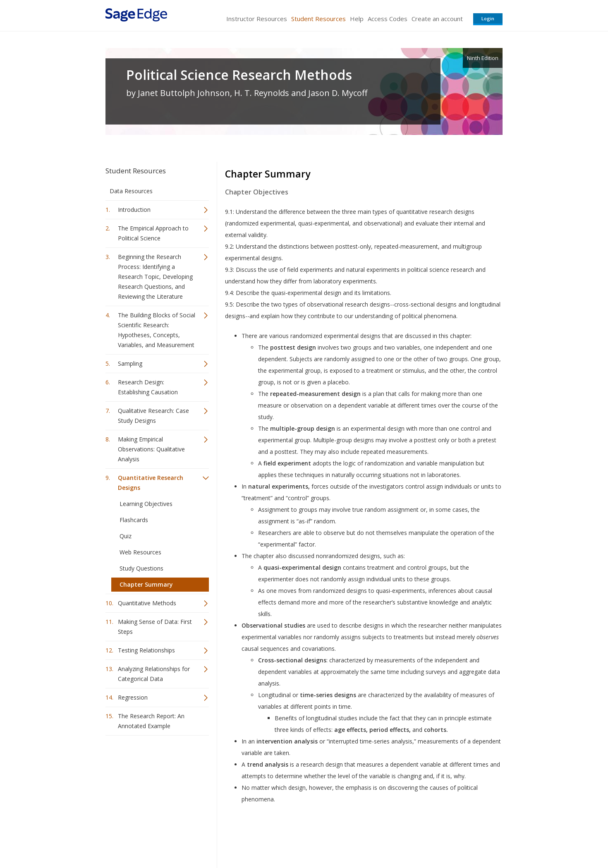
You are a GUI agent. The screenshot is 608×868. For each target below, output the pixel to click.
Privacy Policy (448, 837)
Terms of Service (351, 837)
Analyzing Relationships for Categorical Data (154, 674)
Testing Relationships (146, 650)
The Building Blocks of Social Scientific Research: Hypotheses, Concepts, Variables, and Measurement (157, 330)
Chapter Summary (146, 584)
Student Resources (318, 19)
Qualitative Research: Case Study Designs (153, 416)
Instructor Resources (257, 19)
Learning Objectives (146, 504)
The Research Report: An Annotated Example (151, 721)
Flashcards (134, 520)
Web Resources (140, 552)
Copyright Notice (402, 837)
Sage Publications (153, 837)
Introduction (134, 210)
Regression (133, 697)
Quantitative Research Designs (151, 483)
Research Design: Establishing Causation (148, 387)
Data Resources (131, 191)
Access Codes (388, 19)
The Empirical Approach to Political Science (153, 233)
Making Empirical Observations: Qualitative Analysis (151, 449)
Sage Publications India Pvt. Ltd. (225, 837)
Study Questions (141, 568)
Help (357, 19)
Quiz (126, 536)
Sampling (130, 363)
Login (488, 18)
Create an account (437, 19)
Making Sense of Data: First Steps (155, 627)
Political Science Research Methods (239, 75)
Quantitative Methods (147, 603)
